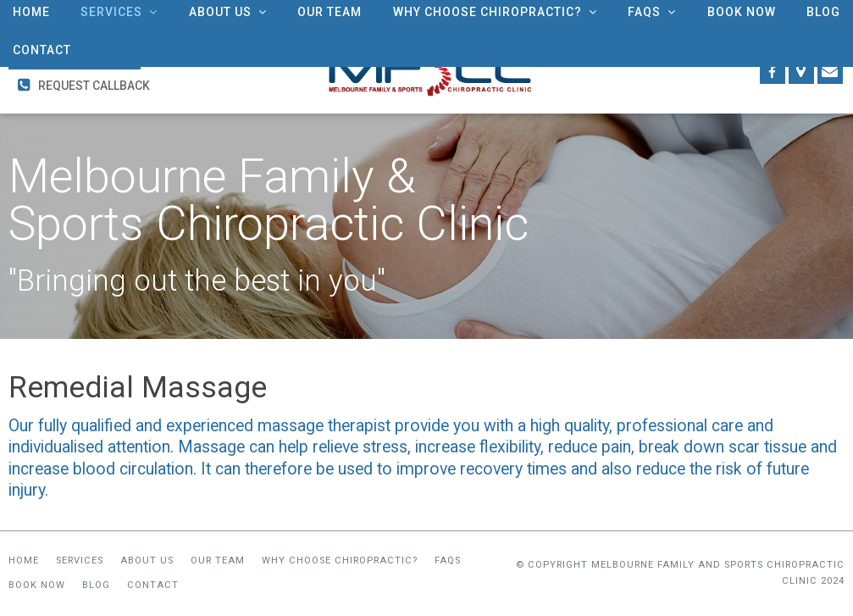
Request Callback (94, 86)
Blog (96, 586)
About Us (147, 561)
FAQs (448, 561)
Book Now (37, 586)
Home (24, 561)
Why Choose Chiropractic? (340, 561)
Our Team (218, 561)
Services (80, 561)
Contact (153, 586)
